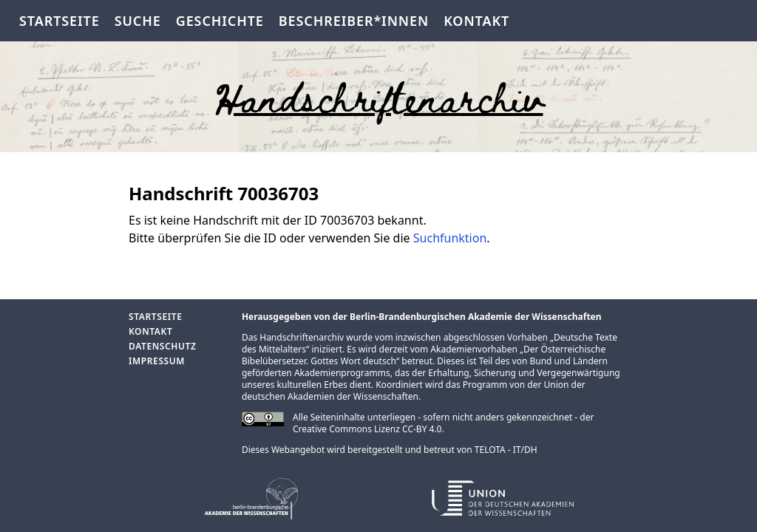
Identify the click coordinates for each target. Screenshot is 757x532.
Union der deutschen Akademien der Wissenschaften (414, 391)
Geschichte (220, 21)
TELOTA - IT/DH (506, 450)
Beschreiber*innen (354, 21)
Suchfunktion (450, 238)
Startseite (60, 21)
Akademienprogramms (342, 373)
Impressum (157, 361)
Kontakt (476, 21)
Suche (138, 21)
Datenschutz (162, 346)
